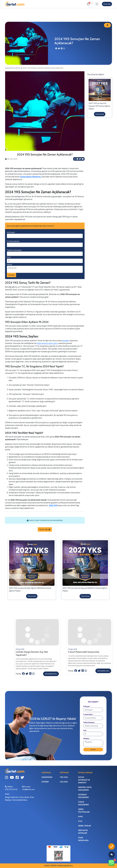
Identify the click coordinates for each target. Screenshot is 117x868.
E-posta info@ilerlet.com (28, 788)
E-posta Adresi (88, 714)
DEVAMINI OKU (51, 674)
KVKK (80, 817)
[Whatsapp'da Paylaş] (75, 159)
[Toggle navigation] (97, 4)
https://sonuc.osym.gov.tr (47, 343)
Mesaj (9, 264)
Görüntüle (100, 114)
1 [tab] (45, 148)
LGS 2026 (64, 782)
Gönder (11, 275)
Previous (7, 572)
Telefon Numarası (15, 250)
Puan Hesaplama (83, 839)
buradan (65, 341)
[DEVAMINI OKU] (37, 644)
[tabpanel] (45, 111)
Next (111, 572)
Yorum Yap (45, 529)
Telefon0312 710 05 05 (11, 788)
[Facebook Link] (78, 159)
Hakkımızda (47, 777)
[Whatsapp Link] (112, 863)
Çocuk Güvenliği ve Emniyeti (84, 780)
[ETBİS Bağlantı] (59, 856)
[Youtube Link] (12, 778)
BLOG (18, 68)
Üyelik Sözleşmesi (83, 803)
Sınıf (9, 257)
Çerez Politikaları (84, 811)
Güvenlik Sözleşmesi (83, 796)
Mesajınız (87, 738)
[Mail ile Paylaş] (83, 159)
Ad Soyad (11, 232)
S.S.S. (80, 821)
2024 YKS (53, 505)
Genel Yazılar (85, 826)
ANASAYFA (9, 68)
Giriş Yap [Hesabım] (107, 4)
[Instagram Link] (7, 778)
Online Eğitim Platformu (30, 177)
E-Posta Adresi (14, 241)
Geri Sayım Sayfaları (83, 832)
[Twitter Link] (80, 159)
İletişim (45, 782)
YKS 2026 (64, 777)
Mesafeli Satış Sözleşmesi (85, 789)
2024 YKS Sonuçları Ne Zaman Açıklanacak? (43, 68)
